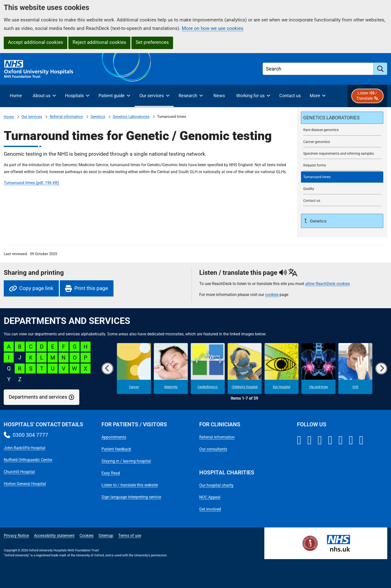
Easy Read (111, 473)
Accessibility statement (54, 536)
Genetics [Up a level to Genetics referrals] (318, 221)
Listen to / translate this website (130, 485)
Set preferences (152, 42)
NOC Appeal (210, 497)
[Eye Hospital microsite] (282, 368)
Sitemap (106, 536)
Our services (32, 117)
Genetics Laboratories (131, 117)
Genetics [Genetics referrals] (98, 117)
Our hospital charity (216, 485)
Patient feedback (116, 449)
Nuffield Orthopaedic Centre (28, 460)
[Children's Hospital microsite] (245, 368)
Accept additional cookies (36, 42)
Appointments (114, 437)
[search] (380, 69)
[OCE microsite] (355, 368)
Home (9, 117)
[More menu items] (318, 96)
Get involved (210, 509)
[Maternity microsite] (171, 368)
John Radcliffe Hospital (25, 448)
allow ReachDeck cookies (328, 284)
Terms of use (130, 536)
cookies (272, 295)
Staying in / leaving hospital (126, 461)
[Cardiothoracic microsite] (208, 368)
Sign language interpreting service (131, 497)
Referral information (66, 117)
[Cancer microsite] (134, 368)
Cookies (87, 536)
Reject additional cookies (99, 42)
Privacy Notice (16, 536)
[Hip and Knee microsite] (318, 368)
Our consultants (213, 449)
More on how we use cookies (213, 28)
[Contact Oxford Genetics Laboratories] (342, 201)
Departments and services (38, 397)
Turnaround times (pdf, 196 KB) (31, 183)
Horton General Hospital (25, 484)
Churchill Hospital (19, 472)
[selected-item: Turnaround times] (342, 177)
